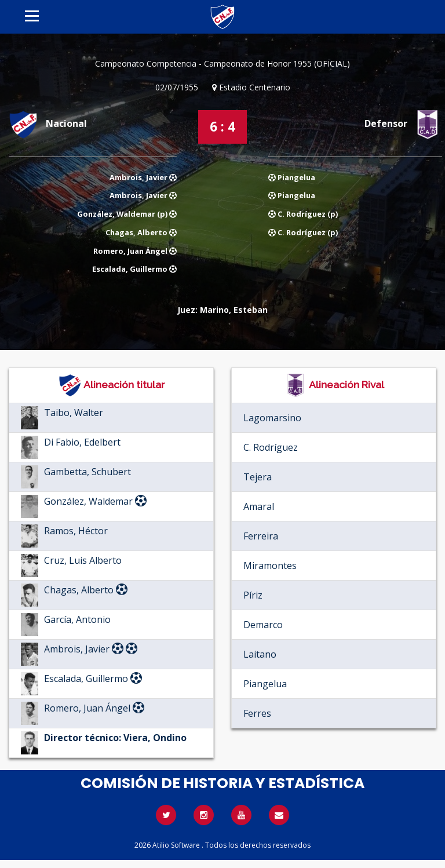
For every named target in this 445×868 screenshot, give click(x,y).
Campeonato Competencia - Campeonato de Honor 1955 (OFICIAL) (222, 63)
